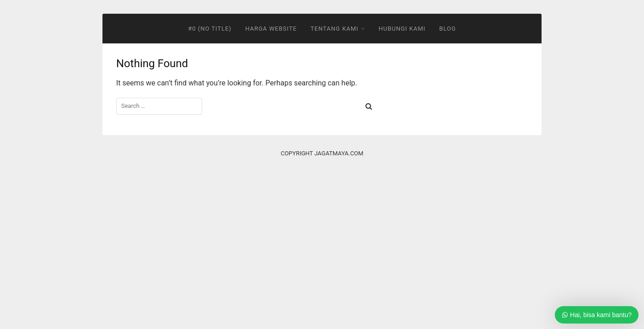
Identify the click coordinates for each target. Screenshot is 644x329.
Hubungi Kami (402, 29)
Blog (448, 29)
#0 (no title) (210, 29)
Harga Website (271, 29)
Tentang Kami (335, 29)
